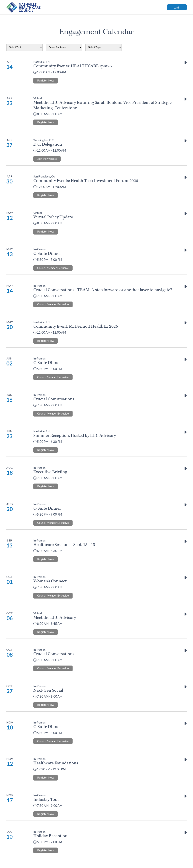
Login (177, 7)
